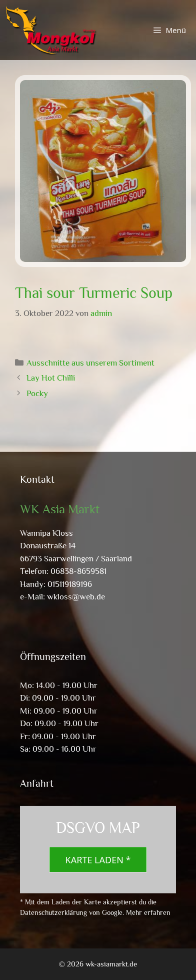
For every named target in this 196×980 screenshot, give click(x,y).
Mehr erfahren (148, 912)
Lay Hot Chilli (51, 378)
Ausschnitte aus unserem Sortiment (90, 363)
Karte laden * (98, 860)
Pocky (37, 393)
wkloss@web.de (76, 597)
